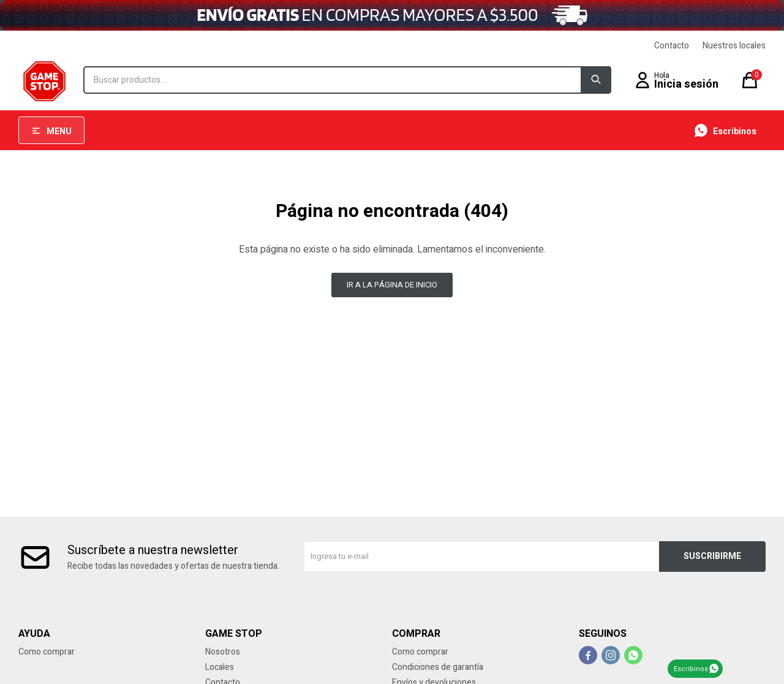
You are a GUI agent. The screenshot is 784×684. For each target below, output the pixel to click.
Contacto (672, 46)
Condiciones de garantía (438, 667)
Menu (59, 131)
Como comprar (47, 652)
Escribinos (691, 669)
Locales (220, 667)
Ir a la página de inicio (392, 285)
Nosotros (223, 652)
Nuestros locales (734, 46)
